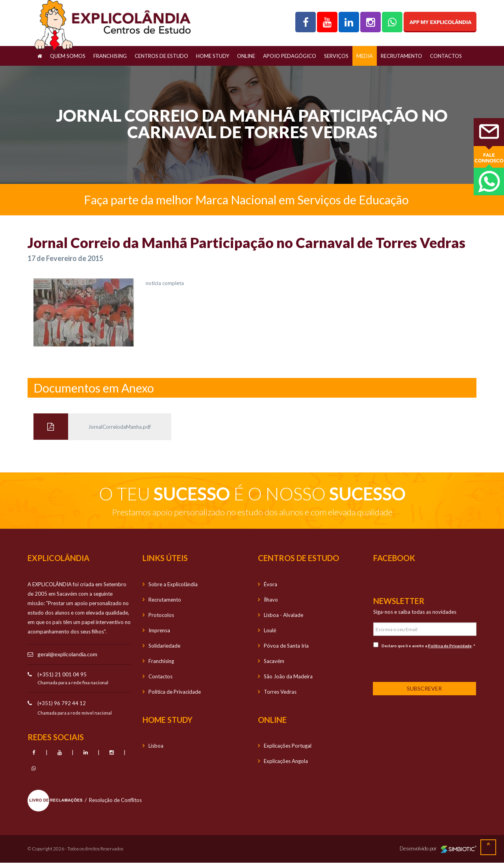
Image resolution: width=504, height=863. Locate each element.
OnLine (246, 56)
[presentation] (425, 665)
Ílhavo (271, 600)
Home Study (213, 56)
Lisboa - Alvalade (283, 615)
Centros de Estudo (161, 56)
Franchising (110, 56)
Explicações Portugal (288, 746)
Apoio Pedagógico (290, 56)
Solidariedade (164, 646)
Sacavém (274, 661)
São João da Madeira (288, 676)
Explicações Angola (286, 761)
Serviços (336, 56)
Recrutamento (401, 56)
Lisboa (156, 746)
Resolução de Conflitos (115, 800)
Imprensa (159, 630)
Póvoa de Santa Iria (286, 646)
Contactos (446, 56)
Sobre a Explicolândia (173, 584)
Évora (271, 584)
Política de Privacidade (175, 692)
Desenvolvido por (438, 849)
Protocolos (161, 615)
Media (365, 56)
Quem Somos (68, 56)
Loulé (270, 630)
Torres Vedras (280, 692)
